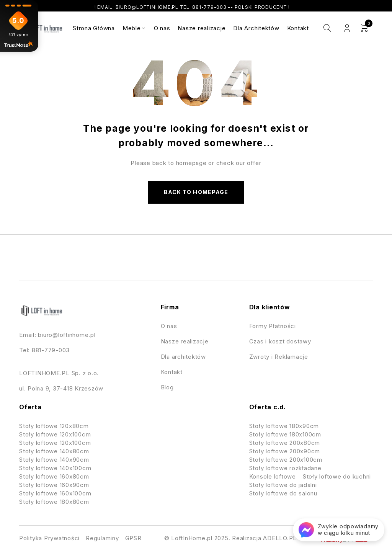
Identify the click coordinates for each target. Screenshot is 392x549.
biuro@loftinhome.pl (67, 335)
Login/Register (347, 28)
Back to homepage (196, 192)
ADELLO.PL (280, 538)
